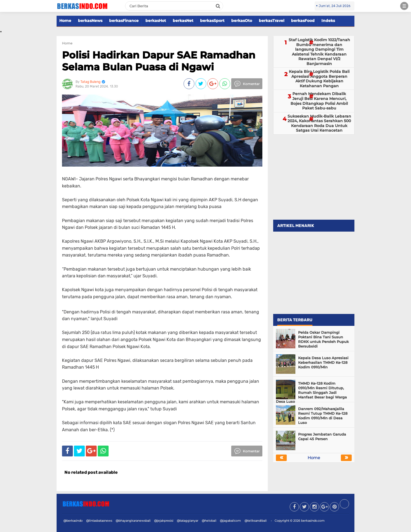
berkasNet (183, 21)
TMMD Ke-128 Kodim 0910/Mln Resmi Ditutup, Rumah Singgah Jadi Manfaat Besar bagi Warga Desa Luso (311, 392)
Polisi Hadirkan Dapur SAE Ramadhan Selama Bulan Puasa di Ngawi (159, 61)
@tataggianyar (187, 521)
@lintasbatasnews (99, 521)
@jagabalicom (230, 521)
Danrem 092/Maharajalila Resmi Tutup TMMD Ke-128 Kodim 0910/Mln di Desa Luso (323, 416)
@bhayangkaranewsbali (133, 521)
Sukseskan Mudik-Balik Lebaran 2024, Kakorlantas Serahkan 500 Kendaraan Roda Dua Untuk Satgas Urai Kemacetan (319, 123)
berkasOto (242, 21)
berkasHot (156, 21)
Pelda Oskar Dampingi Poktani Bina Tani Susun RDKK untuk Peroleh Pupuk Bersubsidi (323, 339)
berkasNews (90, 21)
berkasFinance (124, 21)
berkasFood (303, 21)
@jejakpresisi (164, 521)
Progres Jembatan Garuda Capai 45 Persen (322, 437)
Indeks (328, 21)
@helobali (209, 521)
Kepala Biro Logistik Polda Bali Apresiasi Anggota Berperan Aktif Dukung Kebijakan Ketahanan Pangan (319, 79)
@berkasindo (73, 521)
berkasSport (212, 21)
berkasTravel (272, 21)
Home (65, 21)
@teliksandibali (256, 521)
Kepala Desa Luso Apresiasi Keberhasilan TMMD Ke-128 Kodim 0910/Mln (323, 362)
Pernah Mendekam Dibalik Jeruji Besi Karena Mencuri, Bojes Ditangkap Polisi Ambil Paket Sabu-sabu (319, 101)
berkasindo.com (313, 521)
